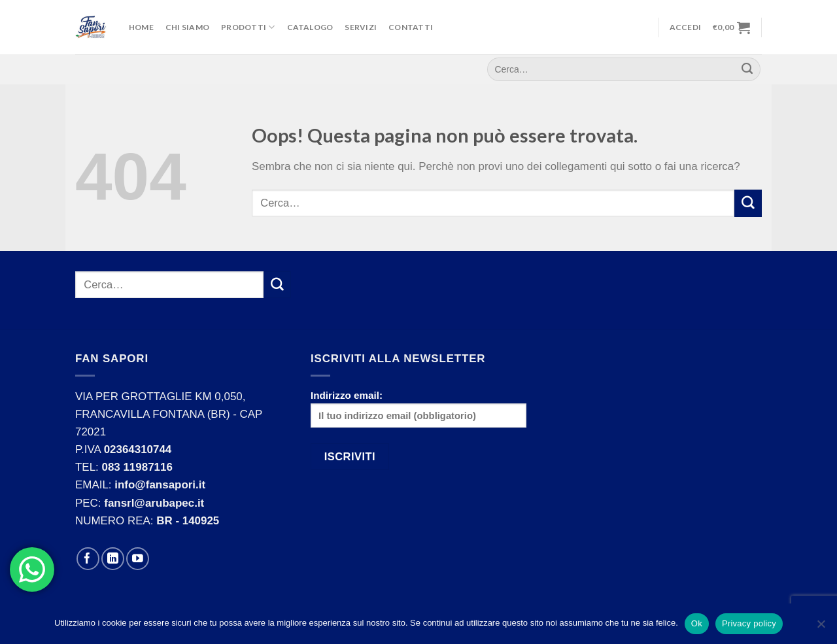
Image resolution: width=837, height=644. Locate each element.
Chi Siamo (187, 27)
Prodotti (248, 27)
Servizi (361, 27)
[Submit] (748, 203)
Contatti (411, 27)
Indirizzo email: (418, 409)
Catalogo (310, 27)
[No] (821, 628)
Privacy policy (749, 623)
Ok (697, 623)
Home (141, 27)
